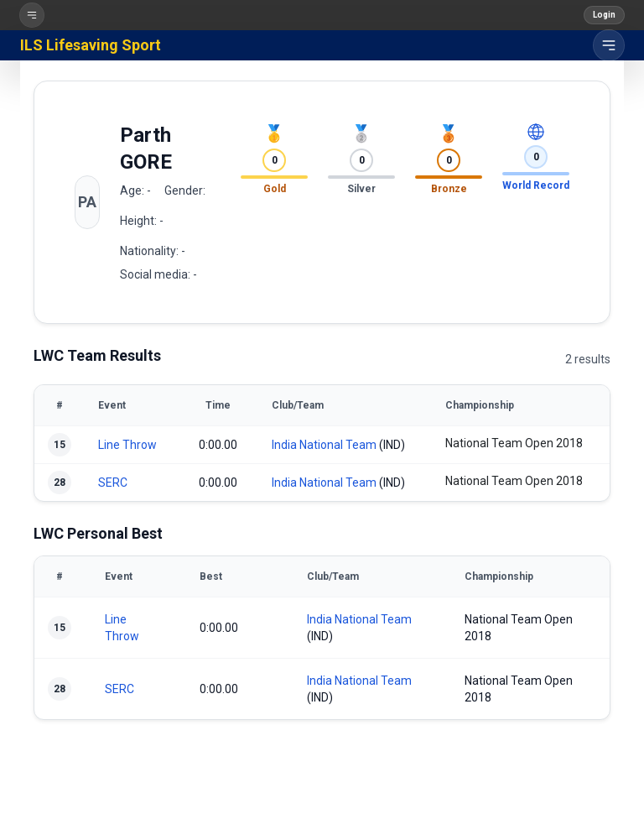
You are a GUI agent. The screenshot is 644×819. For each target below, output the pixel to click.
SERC (113, 483)
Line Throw (127, 445)
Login (604, 15)
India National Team (324, 445)
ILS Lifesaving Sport (91, 45)
